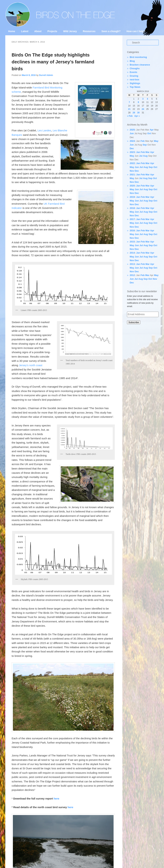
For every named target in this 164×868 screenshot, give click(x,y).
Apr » (137, 116)
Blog (132, 61)
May (156, 141)
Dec (132, 148)
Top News (135, 87)
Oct (149, 133)
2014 (132, 253)
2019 (132, 197)
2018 (132, 208)
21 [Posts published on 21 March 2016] (129, 109)
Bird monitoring (138, 57)
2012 (132, 275)
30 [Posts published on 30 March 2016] (138, 113)
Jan (138, 152)
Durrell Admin (46, 75)
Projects (52, 31)
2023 (132, 152)
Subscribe (134, 322)
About (38, 31)
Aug (145, 156)
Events (133, 72)
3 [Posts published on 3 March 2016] (143, 99)
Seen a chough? (111, 31)
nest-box (134, 80)
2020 (132, 186)
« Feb (130, 116)
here (56, 799)
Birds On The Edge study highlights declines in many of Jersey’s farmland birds (53, 62)
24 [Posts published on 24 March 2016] (143, 109)
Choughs (135, 68)
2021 (132, 175)
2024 (132, 141)
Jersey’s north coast (31, 365)
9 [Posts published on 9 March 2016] (138, 102)
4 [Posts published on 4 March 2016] (148, 99)
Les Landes (44, 130)
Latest (25, 31)
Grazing (134, 76)
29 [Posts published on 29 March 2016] (134, 113)
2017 (132, 219)
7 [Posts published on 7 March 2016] (129, 102)
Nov (132, 171)
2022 (132, 163)
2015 (132, 242)
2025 (132, 130)
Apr (152, 130)
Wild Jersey (70, 31)
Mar (148, 152)
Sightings (135, 83)
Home (12, 31)
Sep (145, 145)
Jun (132, 133)
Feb (143, 141)
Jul (141, 156)
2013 (132, 264)
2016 (132, 231)
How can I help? (136, 31)
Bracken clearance (140, 65)
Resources (89, 31)
